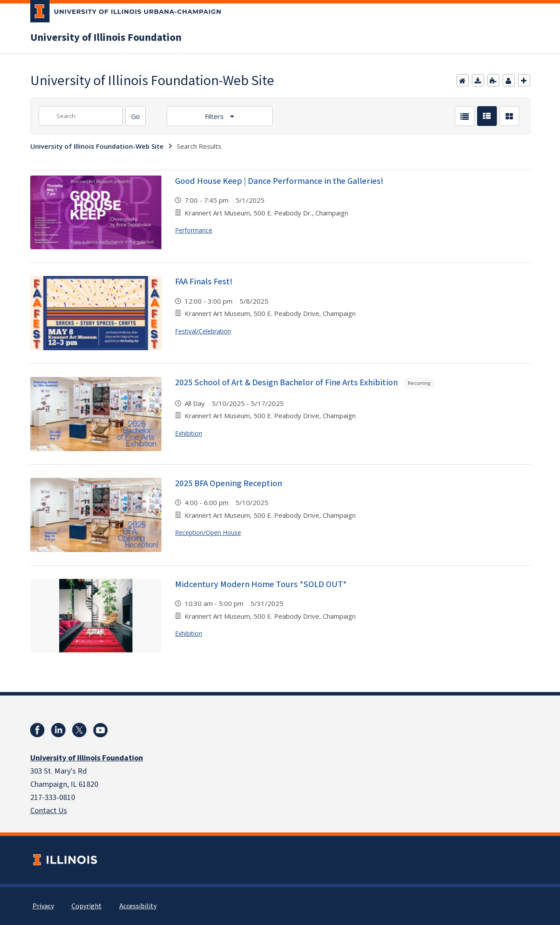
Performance (194, 230)
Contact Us (49, 811)
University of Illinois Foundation (106, 38)
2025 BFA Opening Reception (228, 484)
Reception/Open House (208, 532)
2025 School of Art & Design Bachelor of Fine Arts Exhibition (304, 383)
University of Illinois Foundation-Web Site (97, 146)
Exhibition (189, 433)
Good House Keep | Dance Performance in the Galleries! (279, 181)
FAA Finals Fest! (204, 282)
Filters (215, 116)
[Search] (136, 116)
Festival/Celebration (203, 331)
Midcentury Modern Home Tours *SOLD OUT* (261, 584)
